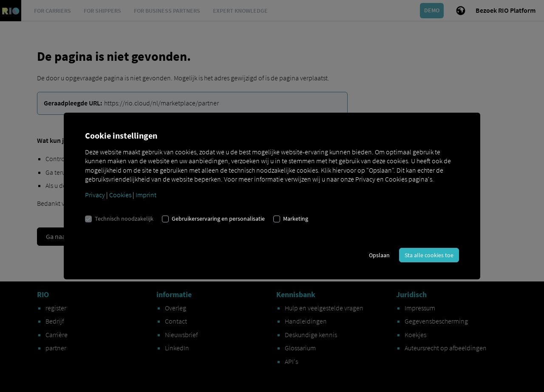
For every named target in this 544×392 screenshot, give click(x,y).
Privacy (95, 195)
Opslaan (379, 255)
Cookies (120, 195)
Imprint (146, 195)
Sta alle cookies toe (429, 255)
